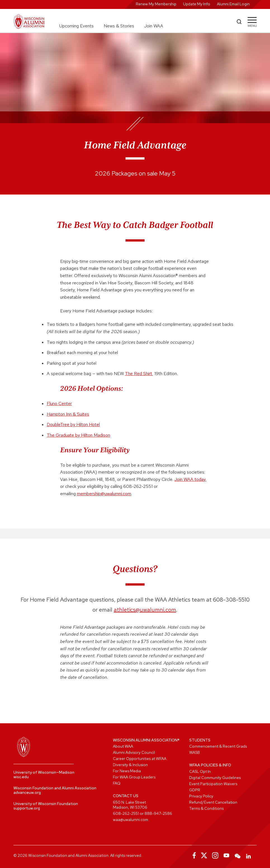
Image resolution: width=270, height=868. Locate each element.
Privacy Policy (201, 796)
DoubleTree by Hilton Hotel (73, 424)
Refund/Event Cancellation (213, 802)
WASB (195, 752)
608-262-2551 (126, 813)
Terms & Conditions (206, 808)
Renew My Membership (156, 4)
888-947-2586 (158, 813)
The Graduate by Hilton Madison (78, 435)
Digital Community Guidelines (215, 778)
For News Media (127, 771)
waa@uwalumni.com (131, 820)
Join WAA (154, 26)
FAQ (117, 783)
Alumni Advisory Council (134, 752)
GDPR (195, 790)
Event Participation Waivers (213, 784)
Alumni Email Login (233, 4)
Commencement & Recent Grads (218, 746)
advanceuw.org (27, 792)
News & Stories (119, 26)
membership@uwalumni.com (104, 494)
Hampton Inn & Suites (68, 414)
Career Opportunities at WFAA (140, 759)
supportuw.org (27, 808)
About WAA (123, 746)
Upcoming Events (76, 26)
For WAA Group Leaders (134, 777)
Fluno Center (59, 403)
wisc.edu (21, 777)
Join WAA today (190, 479)
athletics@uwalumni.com (145, 610)
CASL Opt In (200, 771)
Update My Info (197, 4)
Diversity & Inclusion (130, 765)
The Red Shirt (138, 374)
